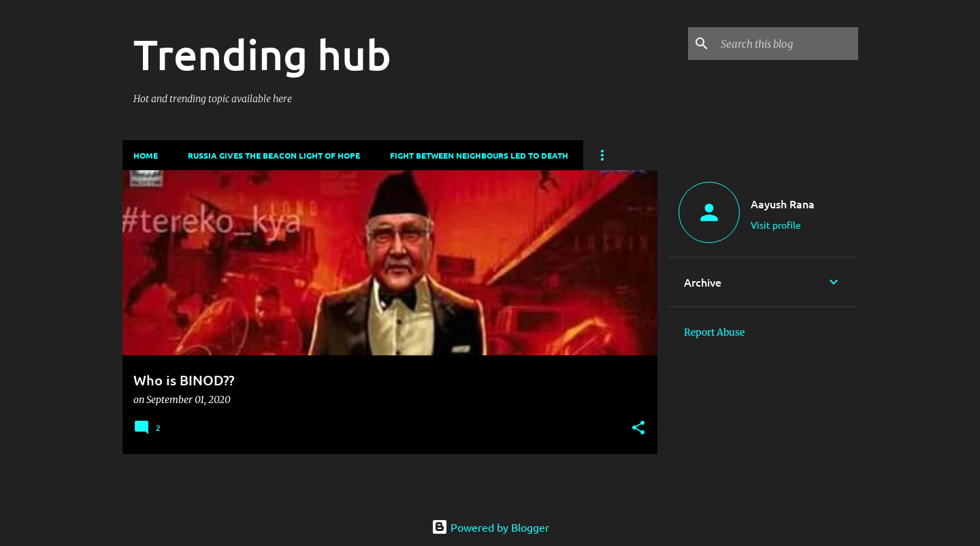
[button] (638, 429)
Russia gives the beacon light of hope (274, 155)
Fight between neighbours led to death (479, 155)
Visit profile (776, 225)
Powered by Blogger (490, 527)
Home (146, 155)
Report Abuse (714, 332)
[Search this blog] (787, 44)
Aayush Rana (783, 204)
